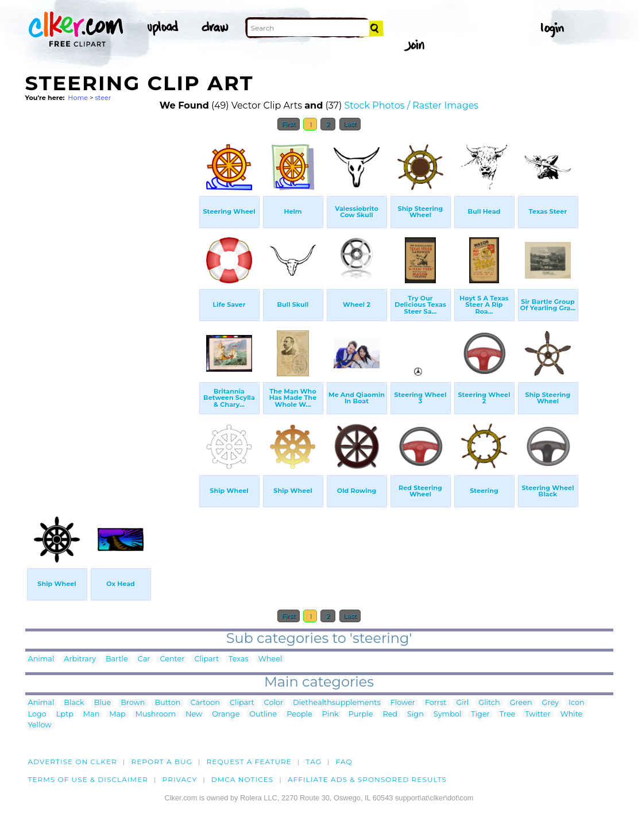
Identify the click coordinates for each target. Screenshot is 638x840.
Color (274, 703)
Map (117, 714)
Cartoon (205, 703)
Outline (263, 714)
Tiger (480, 714)
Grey (550, 703)
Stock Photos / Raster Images (411, 105)
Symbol (448, 714)
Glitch (489, 703)
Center (172, 659)
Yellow (40, 725)
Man (91, 714)
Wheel (270, 659)
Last (350, 124)
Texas (239, 659)
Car (144, 659)
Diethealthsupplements (337, 703)
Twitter (538, 714)
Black (74, 703)
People (299, 714)
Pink (330, 714)
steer (103, 98)
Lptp (65, 714)
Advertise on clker (73, 762)
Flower (403, 703)
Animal (41, 659)
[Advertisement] (111, 309)
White (572, 714)
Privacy (180, 779)
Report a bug (162, 762)
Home (78, 98)
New (194, 714)
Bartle (117, 659)
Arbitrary (80, 659)
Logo (37, 714)
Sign (415, 714)
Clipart (206, 659)
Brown (133, 703)
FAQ (344, 762)
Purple (361, 714)
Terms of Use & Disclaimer (88, 779)
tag (314, 762)
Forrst (436, 703)
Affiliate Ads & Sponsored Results (367, 779)
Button (168, 703)
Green (521, 703)
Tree (508, 714)
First (289, 124)
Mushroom (156, 714)
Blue (103, 703)
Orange (226, 714)
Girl (462, 703)
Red (390, 714)
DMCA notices (243, 779)
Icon (577, 703)
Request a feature (249, 762)
